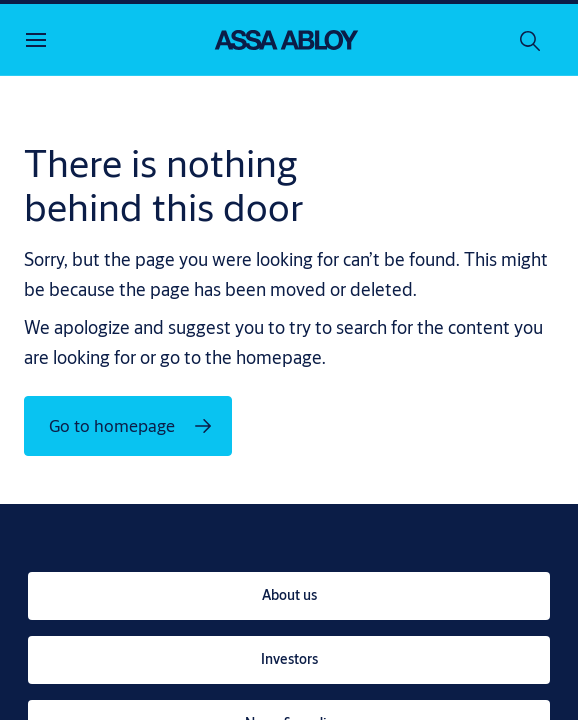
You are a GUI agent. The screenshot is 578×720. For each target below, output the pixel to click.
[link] (289, 596)
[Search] (531, 40)
